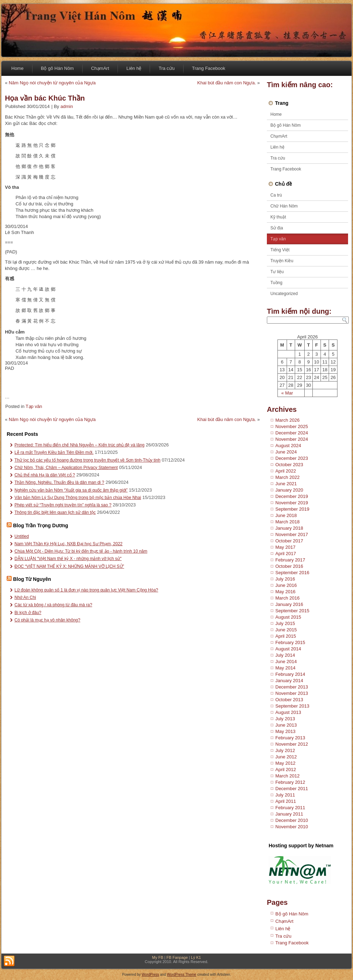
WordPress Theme (182, 975)
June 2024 (286, 452)
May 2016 (285, 592)
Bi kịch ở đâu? (28, 613)
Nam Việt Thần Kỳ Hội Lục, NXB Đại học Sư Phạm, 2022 (68, 544)
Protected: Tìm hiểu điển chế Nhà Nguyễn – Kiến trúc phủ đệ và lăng (79, 445)
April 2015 (286, 636)
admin (67, 106)
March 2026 (288, 420)
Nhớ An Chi (25, 597)
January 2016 (289, 604)
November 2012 (292, 744)
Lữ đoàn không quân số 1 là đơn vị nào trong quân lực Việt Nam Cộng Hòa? (86, 590)
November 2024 (292, 439)
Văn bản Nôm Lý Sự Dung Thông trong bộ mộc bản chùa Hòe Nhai (78, 498)
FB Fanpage (177, 957)
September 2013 (292, 706)
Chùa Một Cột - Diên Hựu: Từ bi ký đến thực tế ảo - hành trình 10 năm (81, 551)
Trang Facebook (209, 68)
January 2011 (289, 814)
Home (17, 68)
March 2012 (288, 776)
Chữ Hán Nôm (284, 206)
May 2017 (285, 547)
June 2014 (286, 662)
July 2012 (285, 750)
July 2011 (285, 795)
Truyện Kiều (282, 261)
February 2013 (290, 738)
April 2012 (286, 769)
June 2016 (286, 585)
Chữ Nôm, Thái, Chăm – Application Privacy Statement (66, 468)
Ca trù (276, 195)
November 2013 (292, 693)
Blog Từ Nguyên (32, 579)
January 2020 (289, 490)
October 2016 (289, 566)
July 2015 (285, 623)
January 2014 (289, 681)
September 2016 (292, 573)
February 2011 (290, 808)
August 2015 (288, 617)
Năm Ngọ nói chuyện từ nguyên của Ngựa (52, 83)
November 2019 (292, 503)
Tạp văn (34, 406)
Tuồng (276, 283)
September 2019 (292, 509)
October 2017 (289, 541)
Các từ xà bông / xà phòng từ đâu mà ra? (53, 605)
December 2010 (292, 820)
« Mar (287, 393)
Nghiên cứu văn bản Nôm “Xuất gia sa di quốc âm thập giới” (71, 490)
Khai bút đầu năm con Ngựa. (227, 83)
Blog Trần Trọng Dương (41, 525)
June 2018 (286, 515)
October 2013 (289, 700)
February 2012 (290, 782)
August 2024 (288, 446)
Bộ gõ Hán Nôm (57, 68)
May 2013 (285, 731)
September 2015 (292, 611)
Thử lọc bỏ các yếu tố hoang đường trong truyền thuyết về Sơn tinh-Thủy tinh (88, 460)
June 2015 (286, 630)
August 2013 (288, 712)
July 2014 (285, 655)
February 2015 (290, 642)
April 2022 (286, 471)
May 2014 (285, 668)
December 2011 (292, 789)
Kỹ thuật (278, 217)
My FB (158, 957)
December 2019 (292, 496)
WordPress (150, 975)
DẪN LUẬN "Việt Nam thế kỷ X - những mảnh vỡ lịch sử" (68, 559)
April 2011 (286, 801)
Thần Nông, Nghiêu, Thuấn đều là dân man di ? (59, 482)
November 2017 (292, 534)
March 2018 (288, 522)
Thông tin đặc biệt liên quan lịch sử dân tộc (55, 512)
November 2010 (292, 827)
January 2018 (289, 528)
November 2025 (292, 426)
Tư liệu (277, 272)
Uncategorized (284, 294)
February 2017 (290, 560)
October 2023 (289, 465)
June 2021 (286, 484)
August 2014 (288, 649)
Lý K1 (196, 957)
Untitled (22, 536)
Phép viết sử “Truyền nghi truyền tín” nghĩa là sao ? (63, 505)
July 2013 (285, 719)
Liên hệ (134, 68)
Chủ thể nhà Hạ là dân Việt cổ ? (45, 475)
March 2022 (288, 477)
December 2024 (292, 433)
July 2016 (285, 579)
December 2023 (292, 458)
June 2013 (286, 725)
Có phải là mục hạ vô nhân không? (47, 620)
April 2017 (286, 554)
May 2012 (285, 763)
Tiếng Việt (280, 250)
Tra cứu (166, 68)
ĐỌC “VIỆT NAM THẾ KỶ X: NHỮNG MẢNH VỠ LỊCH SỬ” (69, 566)
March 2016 (288, 598)
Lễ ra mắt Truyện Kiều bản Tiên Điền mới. (54, 452)
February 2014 (290, 674)
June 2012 (286, 757)
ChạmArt (100, 68)
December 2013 (292, 687)
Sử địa (277, 228)
